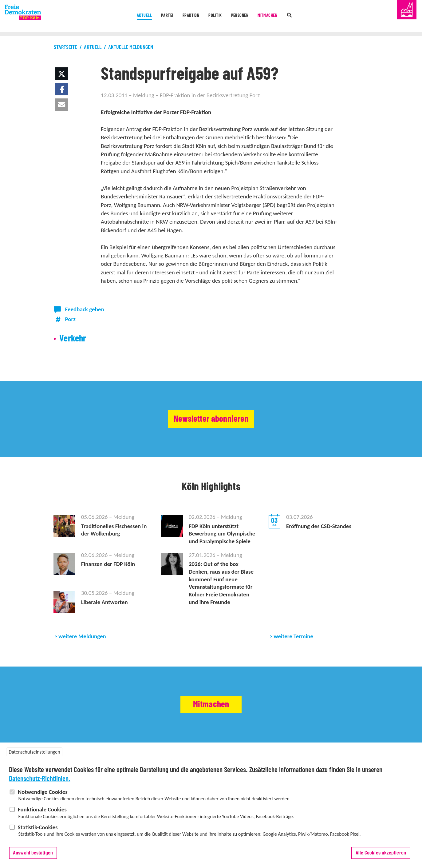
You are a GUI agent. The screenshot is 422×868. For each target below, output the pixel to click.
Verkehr (73, 339)
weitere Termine (294, 636)
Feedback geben (85, 309)
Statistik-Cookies (38, 830)
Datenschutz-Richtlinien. (40, 782)
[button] (61, 74)
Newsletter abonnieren (211, 419)
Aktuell (127, 17)
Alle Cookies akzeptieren (381, 856)
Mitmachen (282, 17)
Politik (216, 17)
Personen (247, 17)
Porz (70, 319)
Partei (156, 17)
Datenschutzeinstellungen (34, 755)
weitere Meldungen (82, 636)
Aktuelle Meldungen (131, 47)
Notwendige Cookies (43, 795)
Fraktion (185, 17)
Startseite (65, 47)
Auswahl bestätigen (33, 856)
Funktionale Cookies (42, 812)
